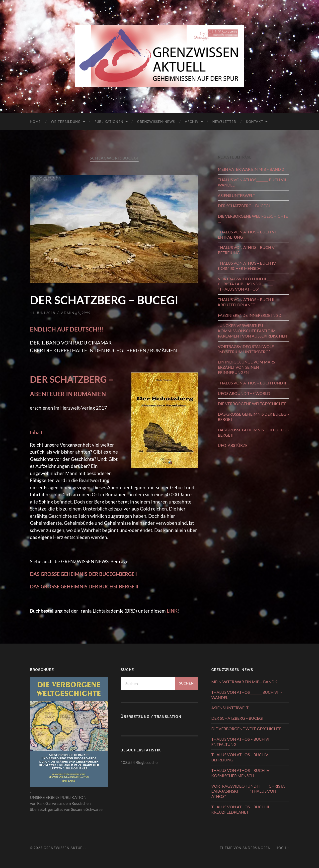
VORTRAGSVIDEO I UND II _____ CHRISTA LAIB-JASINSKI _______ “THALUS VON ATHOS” (246, 284)
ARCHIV (192, 122)
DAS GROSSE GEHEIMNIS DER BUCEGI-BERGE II (253, 432)
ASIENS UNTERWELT (236, 195)
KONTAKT (255, 122)
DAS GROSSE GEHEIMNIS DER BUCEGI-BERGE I (83, 574)
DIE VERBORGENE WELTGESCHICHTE (252, 404)
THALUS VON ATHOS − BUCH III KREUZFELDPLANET (247, 302)
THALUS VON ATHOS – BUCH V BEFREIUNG (246, 250)
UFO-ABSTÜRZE (233, 445)
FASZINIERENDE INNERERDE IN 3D (250, 315)
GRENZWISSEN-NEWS (156, 122)
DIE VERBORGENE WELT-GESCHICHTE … (253, 219)
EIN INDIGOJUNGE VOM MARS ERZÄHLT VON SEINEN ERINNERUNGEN (246, 367)
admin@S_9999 (76, 313)
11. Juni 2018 (42, 313)
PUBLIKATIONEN (109, 122)
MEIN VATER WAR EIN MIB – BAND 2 (251, 169)
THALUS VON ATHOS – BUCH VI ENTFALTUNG (247, 234)
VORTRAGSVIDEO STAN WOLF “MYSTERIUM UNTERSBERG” (246, 349)
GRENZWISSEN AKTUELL (65, 848)
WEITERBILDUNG (66, 122)
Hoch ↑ (282, 848)
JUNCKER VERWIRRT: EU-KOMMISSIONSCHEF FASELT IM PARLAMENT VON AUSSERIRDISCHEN (252, 331)
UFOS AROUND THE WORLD (244, 393)
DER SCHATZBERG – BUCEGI (104, 300)
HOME (35, 122)
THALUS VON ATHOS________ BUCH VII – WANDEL (253, 182)
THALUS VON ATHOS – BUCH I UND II (252, 383)
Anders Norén (257, 848)
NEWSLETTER (224, 122)
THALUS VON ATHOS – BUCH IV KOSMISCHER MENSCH (247, 266)
